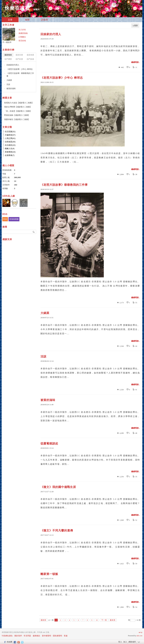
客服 (66, 636)
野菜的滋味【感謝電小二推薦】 (17, 115)
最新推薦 (30, 55)
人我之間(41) (10, 138)
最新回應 (19, 55)
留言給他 (22, 41)
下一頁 (104, 620)
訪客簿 (44, 20)
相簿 (27, 20)
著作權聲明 (46, 636)
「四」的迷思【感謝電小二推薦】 (18, 111)
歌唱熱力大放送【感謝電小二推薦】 (19, 103)
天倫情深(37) (10, 135)
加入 (125, 642)
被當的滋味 (48, 400)
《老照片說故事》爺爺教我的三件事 (64, 185)
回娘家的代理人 (51, 34)
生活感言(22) (10, 145)
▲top (140, 632)
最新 (136, 25)
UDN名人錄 (9, 196)
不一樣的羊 (7, 42)
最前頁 (43, 620)
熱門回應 (19, 59)
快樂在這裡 (17, 8)
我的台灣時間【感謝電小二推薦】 (18, 107)
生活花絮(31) (10, 132)
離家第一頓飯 (49, 574)
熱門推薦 (30, 59)
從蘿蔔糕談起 (49, 443)
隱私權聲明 (57, 636)
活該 (43, 356)
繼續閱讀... (136, 62)
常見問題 (27, 636)
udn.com (139, 636)
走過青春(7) (10, 155)
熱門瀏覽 (8, 59)
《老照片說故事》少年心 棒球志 (62, 78)
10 (97, 620)
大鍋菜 (45, 313)
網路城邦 (132, 642)
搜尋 (34, 232)
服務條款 (36, 636)
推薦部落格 (23, 33)
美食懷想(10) (10, 152)
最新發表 (8, 55)
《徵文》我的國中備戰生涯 (58, 487)
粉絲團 (9, 642)
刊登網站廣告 (7, 636)
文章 (10, 20)
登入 (120, 642)
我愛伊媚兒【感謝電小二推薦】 (17, 119)
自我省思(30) (10, 142)
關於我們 (18, 636)
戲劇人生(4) (10, 149)
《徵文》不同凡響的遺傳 (57, 530)
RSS (5, 219)
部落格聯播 (14, 219)
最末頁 (113, 620)
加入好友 (22, 30)
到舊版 (36, 9)
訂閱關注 (22, 37)
